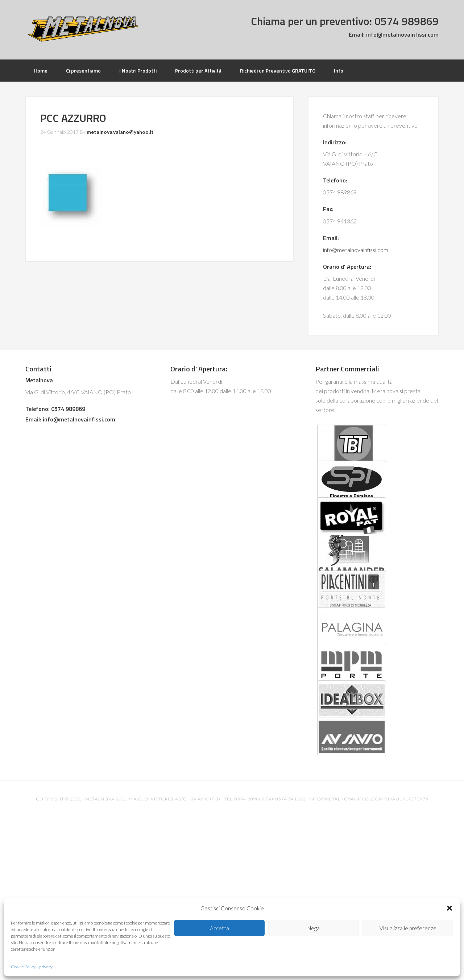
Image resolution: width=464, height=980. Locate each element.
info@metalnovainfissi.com (402, 34)
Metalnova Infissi (83, 29)
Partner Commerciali (347, 369)
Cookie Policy (23, 967)
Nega (314, 928)
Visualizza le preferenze (408, 928)
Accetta (219, 928)
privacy (46, 967)
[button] (449, 908)
